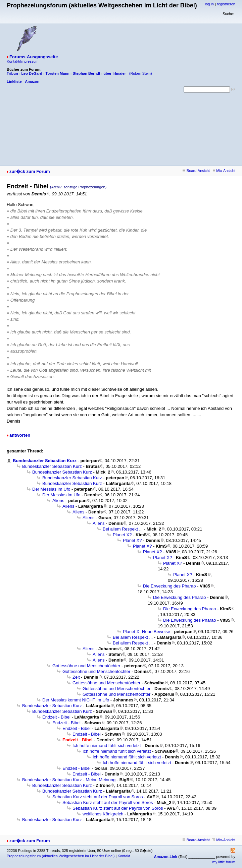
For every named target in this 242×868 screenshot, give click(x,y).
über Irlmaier (115, 73)
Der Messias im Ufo (51, 489)
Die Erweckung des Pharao (170, 586)
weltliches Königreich (103, 814)
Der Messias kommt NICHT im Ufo (76, 700)
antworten (20, 435)
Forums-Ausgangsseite (34, 57)
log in (209, 4)
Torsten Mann (58, 73)
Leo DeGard (32, 73)
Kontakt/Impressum (23, 61)
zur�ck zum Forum (30, 171)
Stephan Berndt (87, 73)
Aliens (58, 501)
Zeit (76, 677)
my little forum (224, 862)
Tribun (12, 73)
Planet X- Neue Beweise (147, 632)
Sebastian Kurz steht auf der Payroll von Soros (98, 797)
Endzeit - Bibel (56, 717)
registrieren (226, 4)
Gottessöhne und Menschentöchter (86, 666)
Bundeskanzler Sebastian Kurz (45, 461)
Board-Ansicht (196, 171)
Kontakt (124, 856)
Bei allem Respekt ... (123, 529)
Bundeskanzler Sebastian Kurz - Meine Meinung (69, 780)
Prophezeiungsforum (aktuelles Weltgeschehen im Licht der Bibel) (61, 856)
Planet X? (122, 535)
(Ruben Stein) (141, 73)
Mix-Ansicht (224, 171)
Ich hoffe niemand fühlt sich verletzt (107, 746)
